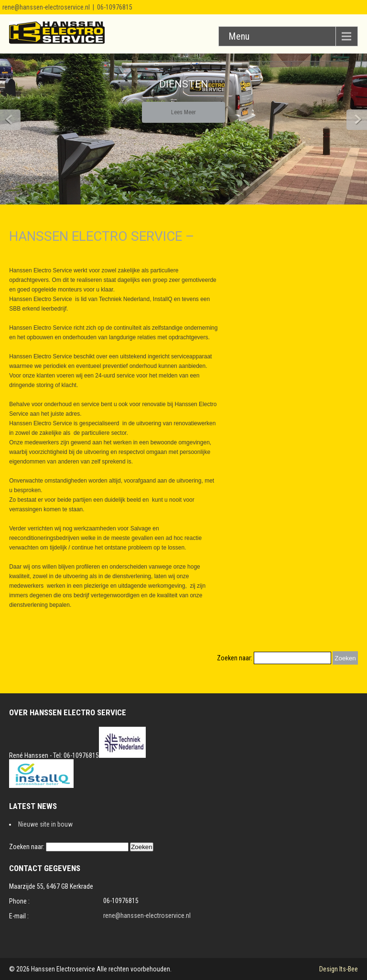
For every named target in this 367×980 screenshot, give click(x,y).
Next (357, 120)
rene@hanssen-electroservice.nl (46, 7)
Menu (239, 36)
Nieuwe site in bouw (45, 824)
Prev (10, 120)
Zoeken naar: (235, 658)
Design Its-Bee (339, 969)
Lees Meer (183, 112)
